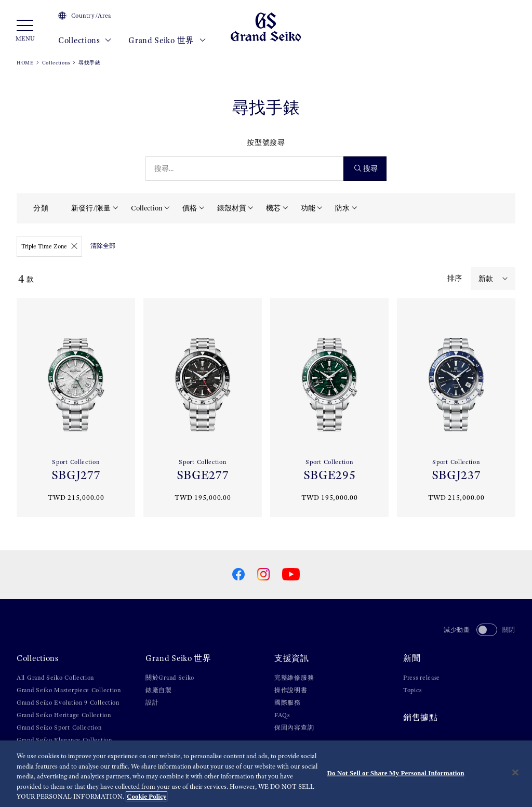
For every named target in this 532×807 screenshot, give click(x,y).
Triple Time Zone (49, 246)
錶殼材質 (232, 208)
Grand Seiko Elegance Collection (64, 740)
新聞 (412, 658)
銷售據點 (421, 718)
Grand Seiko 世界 (167, 41)
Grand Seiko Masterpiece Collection (69, 690)
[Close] (515, 773)
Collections (85, 41)
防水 (342, 208)
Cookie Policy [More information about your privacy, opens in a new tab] (147, 796)
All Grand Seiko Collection (55, 678)
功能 (308, 208)
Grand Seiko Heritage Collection (64, 715)
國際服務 (288, 703)
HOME (25, 63)
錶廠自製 (159, 690)
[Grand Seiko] (266, 27)
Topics (412, 690)
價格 (190, 208)
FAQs (282, 715)
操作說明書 (291, 690)
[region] (266, 774)
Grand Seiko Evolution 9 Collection (68, 703)
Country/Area (85, 16)
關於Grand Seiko (170, 678)
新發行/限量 (91, 208)
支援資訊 (292, 658)
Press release (422, 678)
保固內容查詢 (294, 727)
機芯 (273, 208)
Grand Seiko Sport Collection (59, 727)
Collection (147, 208)
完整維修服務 (294, 678)
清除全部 (103, 246)
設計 (152, 703)
